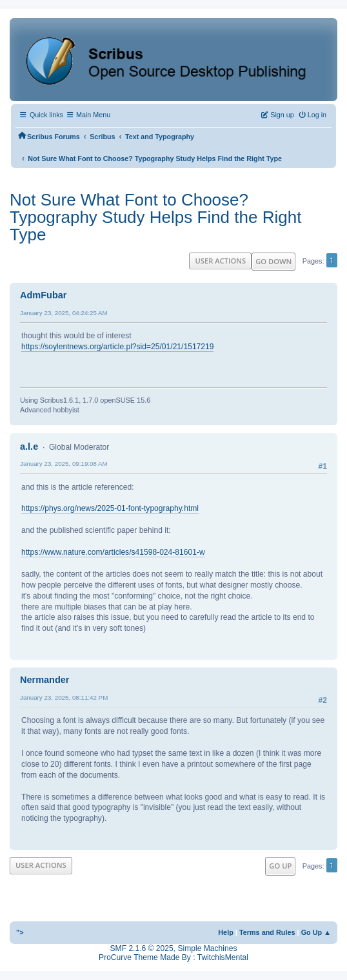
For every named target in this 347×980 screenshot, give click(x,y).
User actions (220, 261)
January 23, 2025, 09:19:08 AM (64, 464)
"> (20, 932)
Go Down (273, 261)
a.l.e (29, 447)
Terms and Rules (267, 932)
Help (226, 932)
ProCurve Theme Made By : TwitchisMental (173, 957)
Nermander (45, 680)
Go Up (280, 866)
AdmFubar (43, 295)
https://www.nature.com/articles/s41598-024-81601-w (113, 552)
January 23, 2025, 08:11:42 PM (64, 697)
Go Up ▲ (316, 932)
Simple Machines (207, 948)
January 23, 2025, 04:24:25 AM (64, 313)
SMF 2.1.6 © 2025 (142, 948)
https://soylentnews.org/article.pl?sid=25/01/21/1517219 (117, 347)
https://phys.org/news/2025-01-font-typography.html (110, 508)
